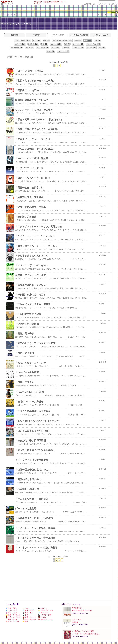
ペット (26, 608)
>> (90, 4)
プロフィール (15, 15)
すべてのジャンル (46, 619)
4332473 (111, 12)
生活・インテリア (13, 617)
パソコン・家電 (45, 615)
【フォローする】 (102, 15)
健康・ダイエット (13, 615)
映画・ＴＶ (28, 613)
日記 (8, 15)
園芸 (25, 622)
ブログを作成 (105, 4)
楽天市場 (114, 4)
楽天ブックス (77, 619)
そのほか (42, 617)
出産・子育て (11, 608)
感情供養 (75, 622)
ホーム (3, 15)
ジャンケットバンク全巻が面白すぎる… (86, 634)
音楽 (25, 615)
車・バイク (43, 613)
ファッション (11, 610)
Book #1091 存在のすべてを (82, 611)
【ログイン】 (113, 15)
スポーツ (42, 608)
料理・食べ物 (11, 619)
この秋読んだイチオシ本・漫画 (83, 631)
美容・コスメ (11, 613)
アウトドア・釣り (46, 610)
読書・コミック (8, 4)
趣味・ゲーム (28, 610)
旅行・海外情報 (29, 619)
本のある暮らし (77, 608)
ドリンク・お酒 (12, 622)
